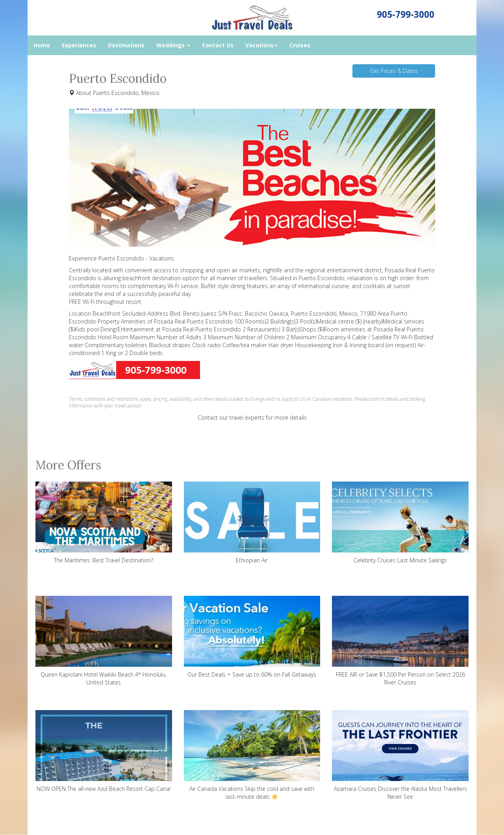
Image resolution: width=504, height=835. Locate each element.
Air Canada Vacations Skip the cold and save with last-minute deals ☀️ (252, 755)
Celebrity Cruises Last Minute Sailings (400, 523)
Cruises (300, 45)
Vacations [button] (261, 45)
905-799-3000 (406, 14)
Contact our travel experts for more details (252, 417)
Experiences (79, 45)
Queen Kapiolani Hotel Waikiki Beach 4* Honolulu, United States (104, 641)
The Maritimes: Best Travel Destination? (104, 523)
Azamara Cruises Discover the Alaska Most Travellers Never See (400, 755)
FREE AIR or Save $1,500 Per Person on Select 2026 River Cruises (400, 641)
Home (42, 45)
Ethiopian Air (252, 523)
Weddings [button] (173, 45)
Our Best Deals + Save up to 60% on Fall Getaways (252, 637)
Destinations (126, 45)
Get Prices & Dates (394, 71)
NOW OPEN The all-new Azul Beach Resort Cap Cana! (104, 751)
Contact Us (218, 45)
